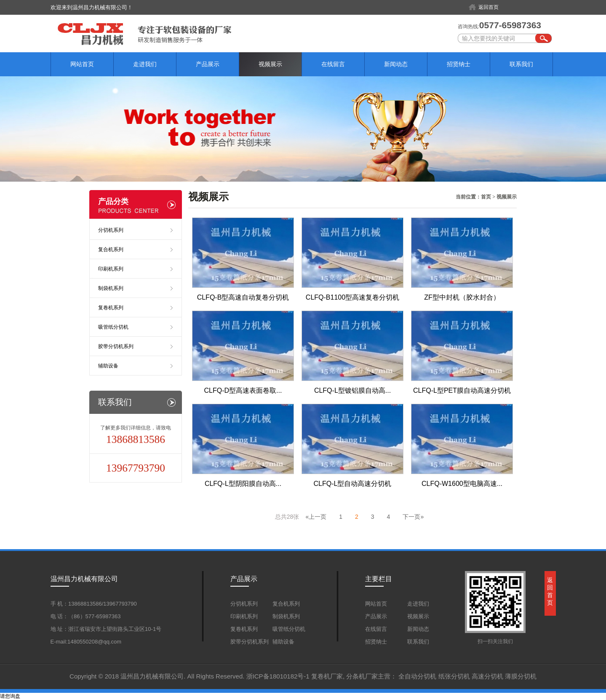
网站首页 (82, 64)
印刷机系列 (111, 269)
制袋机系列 (111, 288)
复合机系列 (111, 249)
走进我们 (145, 64)
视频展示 (270, 64)
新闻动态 (396, 64)
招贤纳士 (459, 64)
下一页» (413, 517)
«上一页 (316, 517)
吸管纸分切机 (113, 327)
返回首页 (489, 7)
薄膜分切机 (521, 676)
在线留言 (333, 64)
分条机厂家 (362, 676)
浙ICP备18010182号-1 (278, 676)
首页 (486, 197)
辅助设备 (108, 366)
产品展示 (208, 64)
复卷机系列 (111, 308)
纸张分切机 (454, 676)
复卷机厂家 (327, 676)
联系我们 (521, 64)
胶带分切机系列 (116, 346)
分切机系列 (111, 230)
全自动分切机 (417, 676)
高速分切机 (487, 676)
